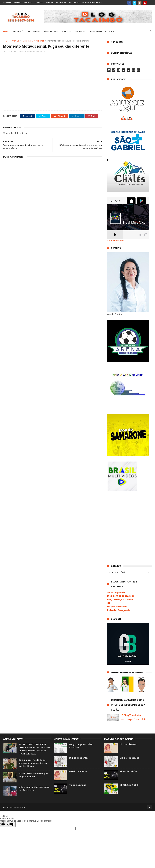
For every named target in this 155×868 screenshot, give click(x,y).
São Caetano (51, 31)
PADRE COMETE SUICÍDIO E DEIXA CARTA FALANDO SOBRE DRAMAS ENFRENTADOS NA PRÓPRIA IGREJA (34, 749)
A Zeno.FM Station (116, 241)
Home (6, 31)
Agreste (7, 3)
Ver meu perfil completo (134, 719)
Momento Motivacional (102, 31)
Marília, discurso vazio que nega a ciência (33, 775)
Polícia (17, 3)
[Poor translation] (11, 824)
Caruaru (67, 31)
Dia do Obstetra (78, 771)
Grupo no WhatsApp (92, 3)
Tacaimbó (18, 31)
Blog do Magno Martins (120, 599)
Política (28, 3)
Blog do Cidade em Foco (121, 596)
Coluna (16, 41)
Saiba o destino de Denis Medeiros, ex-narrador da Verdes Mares (33, 763)
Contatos (61, 3)
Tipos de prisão (78, 785)
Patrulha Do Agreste (119, 610)
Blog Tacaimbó (132, 715)
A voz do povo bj (116, 592)
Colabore (74, 3)
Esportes (39, 3)
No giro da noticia (117, 607)
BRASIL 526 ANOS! (129, 785)
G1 (109, 603)
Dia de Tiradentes (79, 758)
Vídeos (50, 3)
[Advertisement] (130, 516)
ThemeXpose (20, 807)
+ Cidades (80, 31)
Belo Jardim (34, 31)
